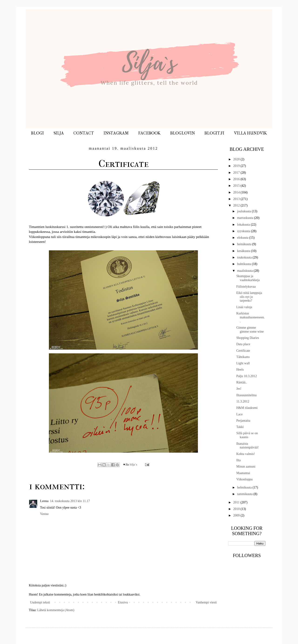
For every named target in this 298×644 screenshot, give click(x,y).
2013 (237, 199)
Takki (240, 427)
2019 (237, 166)
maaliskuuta (245, 271)
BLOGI (37, 133)
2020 (237, 159)
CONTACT (84, 133)
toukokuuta (245, 257)
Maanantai (243, 473)
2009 (237, 515)
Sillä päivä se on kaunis (247, 435)
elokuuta (243, 238)
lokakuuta (244, 225)
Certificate (243, 351)
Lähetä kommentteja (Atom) (56, 610)
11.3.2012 (243, 401)
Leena (44, 501)
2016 (237, 179)
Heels (240, 370)
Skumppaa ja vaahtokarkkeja (248, 278)
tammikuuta (245, 494)
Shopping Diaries (248, 338)
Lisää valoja (244, 307)
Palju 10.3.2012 (247, 376)
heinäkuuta (245, 244)
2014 (237, 192)
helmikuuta (245, 487)
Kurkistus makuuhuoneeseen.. (251, 317)
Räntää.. (242, 382)
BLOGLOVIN (183, 133)
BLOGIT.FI (214, 133)
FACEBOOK (149, 133)
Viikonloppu (244, 479)
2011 (237, 502)
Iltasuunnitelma (246, 395)
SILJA (59, 133)
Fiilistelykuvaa (246, 287)
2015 (237, 186)
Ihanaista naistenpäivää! (247, 446)
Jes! (239, 389)
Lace (239, 414)
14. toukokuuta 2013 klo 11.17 (70, 501)
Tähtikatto (243, 357)
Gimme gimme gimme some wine (250, 330)
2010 (237, 509)
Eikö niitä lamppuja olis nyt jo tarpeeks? (249, 297)
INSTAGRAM (116, 133)
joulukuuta (244, 211)
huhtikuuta (244, 264)
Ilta (239, 460)
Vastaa (44, 514)
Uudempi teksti (40, 602)
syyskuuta (244, 231)
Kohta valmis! (246, 454)
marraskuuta (246, 218)
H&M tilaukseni (247, 408)
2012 (237, 205)
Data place (243, 344)
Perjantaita (243, 421)
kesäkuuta (244, 251)
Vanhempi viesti (206, 602)
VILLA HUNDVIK (250, 133)
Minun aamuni (246, 467)
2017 (237, 173)
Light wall (243, 363)
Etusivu (123, 602)
